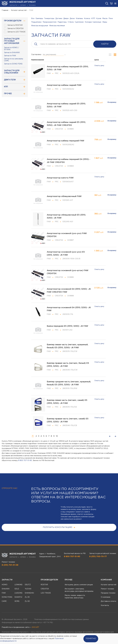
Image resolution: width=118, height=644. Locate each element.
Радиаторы (62, 22)
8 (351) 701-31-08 (10, 565)
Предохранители (50, 22)
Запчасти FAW (10, 56)
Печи (111, 19)
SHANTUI (18, 597)
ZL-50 (27, 601)
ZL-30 (27, 597)
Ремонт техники (107, 589)
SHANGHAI (29, 593)
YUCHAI (28, 589)
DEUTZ (28, 585)
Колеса (87, 19)
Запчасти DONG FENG (13, 64)
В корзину (112, 102)
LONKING (18, 585)
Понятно (91, 639)
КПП (93, 19)
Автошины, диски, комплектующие (79, 585)
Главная (5, 10)
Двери (66, 19)
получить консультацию (59, 527)
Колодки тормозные (93, 22)
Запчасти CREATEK (14, 29)
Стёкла (71, 22)
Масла (105, 19)
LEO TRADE (46, 593)
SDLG (17, 589)
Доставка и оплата (108, 601)
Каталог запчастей (19, 10)
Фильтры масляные (57, 26)
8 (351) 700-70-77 (98, 557)
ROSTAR (44, 585)
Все (33, 19)
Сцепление (79, 22)
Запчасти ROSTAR (13, 25)
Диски (72, 19)
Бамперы (39, 19)
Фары (105, 22)
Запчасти (7, 580)
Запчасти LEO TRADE (15, 32)
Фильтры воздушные (40, 26)
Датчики (59, 19)
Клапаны (79, 19)
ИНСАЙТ (35, 627)
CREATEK (45, 589)
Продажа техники (108, 593)
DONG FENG (7, 597)
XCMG (17, 601)
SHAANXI (6, 589)
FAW (4, 593)
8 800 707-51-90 (25, 461)
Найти (105, 44)
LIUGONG (18, 593)
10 (57, 436)
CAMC (4, 601)
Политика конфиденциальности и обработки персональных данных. (62, 619)
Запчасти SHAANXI (12, 53)
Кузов (99, 19)
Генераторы (49, 19)
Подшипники (36, 22)
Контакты (105, 605)
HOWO (5, 585)
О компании (106, 597)
